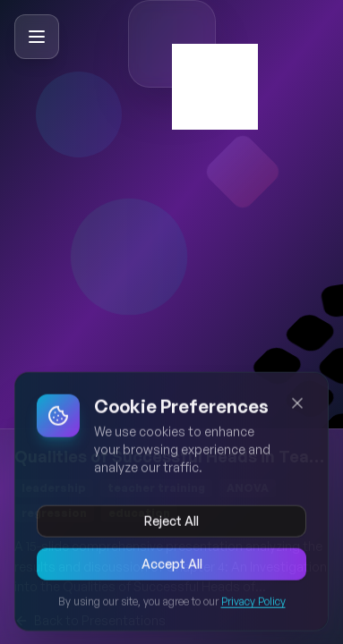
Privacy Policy (253, 603)
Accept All (172, 566)
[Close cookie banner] (297, 405)
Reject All (171, 523)
